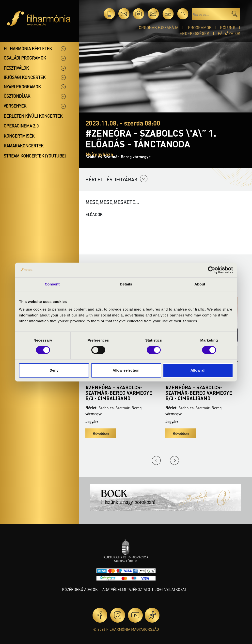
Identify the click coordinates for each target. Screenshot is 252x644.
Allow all (198, 370)
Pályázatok (229, 33)
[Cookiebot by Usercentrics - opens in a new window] (212, 270)
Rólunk (228, 27)
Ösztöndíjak (17, 96)
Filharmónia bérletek (28, 48)
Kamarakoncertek (24, 146)
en (183, 14)
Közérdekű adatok (80, 589)
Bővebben (101, 433)
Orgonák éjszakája (159, 27)
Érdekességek (194, 33)
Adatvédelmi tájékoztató (126, 589)
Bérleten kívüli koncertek (33, 116)
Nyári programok (22, 87)
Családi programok (25, 58)
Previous (156, 460)
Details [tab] (126, 284)
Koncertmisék (19, 136)
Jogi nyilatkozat (171, 589)
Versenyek (15, 106)
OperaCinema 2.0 (21, 126)
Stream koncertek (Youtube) (35, 156)
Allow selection (126, 370)
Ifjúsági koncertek (25, 77)
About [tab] (200, 284)
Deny (54, 370)
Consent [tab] (52, 284)
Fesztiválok (16, 68)
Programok (200, 27)
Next (174, 460)
